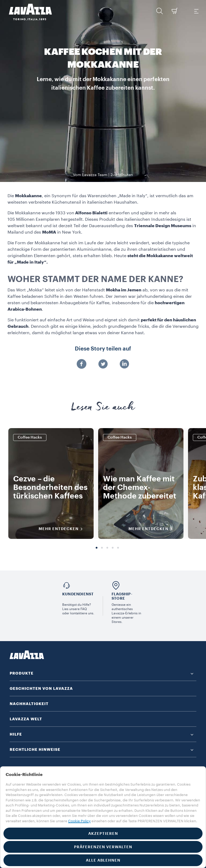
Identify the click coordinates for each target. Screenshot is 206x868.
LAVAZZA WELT (26, 719)
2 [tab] (102, 548)
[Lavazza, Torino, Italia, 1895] (27, 12)
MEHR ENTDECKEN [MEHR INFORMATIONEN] (62, 529)
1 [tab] (97, 548)
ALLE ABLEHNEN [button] (103, 860)
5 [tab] (118, 548)
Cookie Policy (79, 821)
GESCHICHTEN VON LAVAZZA (41, 688)
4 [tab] (113, 548)
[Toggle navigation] (196, 11)
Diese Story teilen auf (103, 349)
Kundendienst (78, 594)
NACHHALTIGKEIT (29, 704)
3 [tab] (107, 548)
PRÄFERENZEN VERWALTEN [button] (103, 847)
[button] (160, 11)
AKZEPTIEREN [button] (103, 833)
